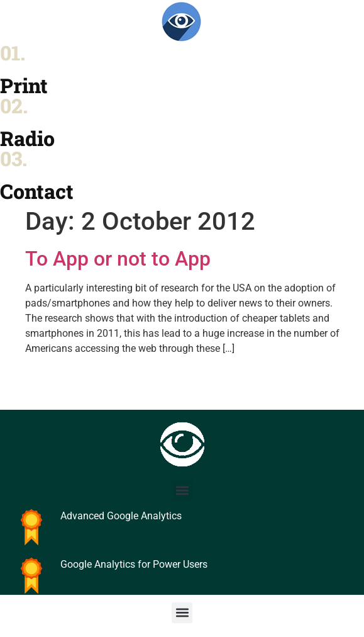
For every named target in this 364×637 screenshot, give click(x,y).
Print (24, 85)
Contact (37, 191)
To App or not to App (118, 259)
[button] (182, 491)
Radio (27, 138)
